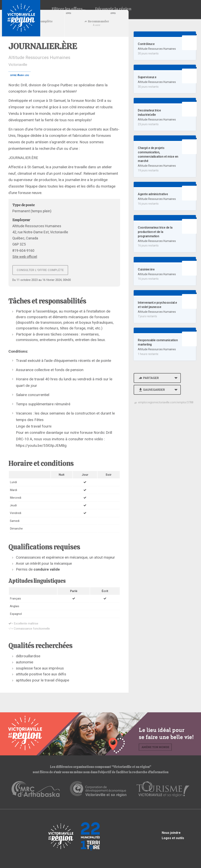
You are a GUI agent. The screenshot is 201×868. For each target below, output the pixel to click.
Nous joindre (171, 833)
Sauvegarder (151, 390)
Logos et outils (173, 838)
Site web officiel (25, 257)
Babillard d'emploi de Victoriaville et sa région (21, 18)
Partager (148, 378)
